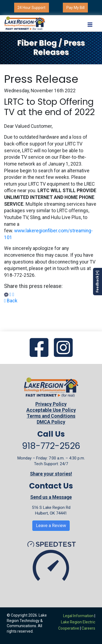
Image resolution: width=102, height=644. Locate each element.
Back (11, 301)
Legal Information (78, 616)
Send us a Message (51, 497)
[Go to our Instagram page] (63, 348)
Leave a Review (51, 526)
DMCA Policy (51, 422)
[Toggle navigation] (90, 23)
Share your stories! (51, 474)
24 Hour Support (31, 8)
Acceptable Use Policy (51, 410)
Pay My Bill (75, 8)
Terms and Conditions (51, 416)
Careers (88, 628)
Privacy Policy (51, 404)
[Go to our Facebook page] (39, 348)
